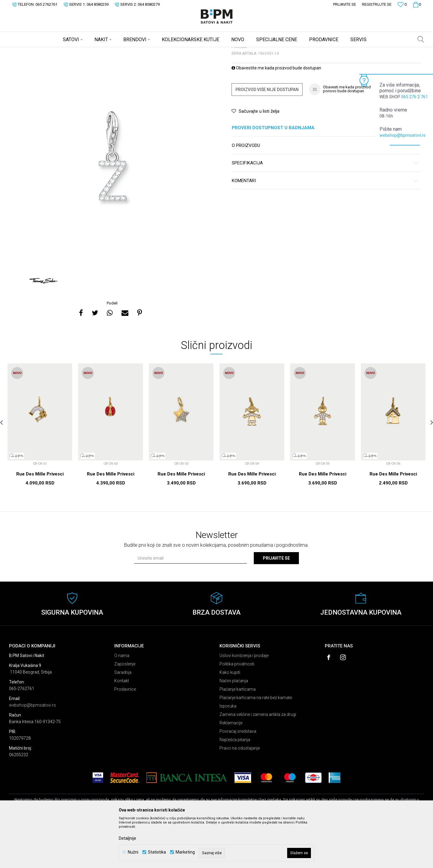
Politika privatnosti (237, 711)
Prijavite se (276, 605)
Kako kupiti (230, 720)
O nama (122, 703)
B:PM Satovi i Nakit (24, 51)
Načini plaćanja (234, 728)
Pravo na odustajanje (240, 795)
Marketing (185, 852)
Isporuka (228, 753)
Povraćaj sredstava (238, 778)
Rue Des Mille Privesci (40, 521)
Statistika (157, 852)
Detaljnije (127, 838)
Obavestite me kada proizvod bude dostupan (276, 115)
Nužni (133, 852)
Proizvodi (52, 51)
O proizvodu (325, 193)
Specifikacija (325, 210)
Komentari (325, 228)
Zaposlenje (125, 711)
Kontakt (122, 728)
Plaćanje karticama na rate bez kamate (256, 745)
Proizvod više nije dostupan (267, 137)
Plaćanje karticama (238, 736)
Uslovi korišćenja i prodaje (244, 703)
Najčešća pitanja (235, 787)
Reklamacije (231, 770)
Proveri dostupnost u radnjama (325, 175)
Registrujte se (377, 4)
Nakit (68, 51)
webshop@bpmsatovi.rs (402, 135)
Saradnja (123, 720)
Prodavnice (125, 736)
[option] (113, 203)
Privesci (84, 51)
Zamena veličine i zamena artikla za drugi (258, 762)
